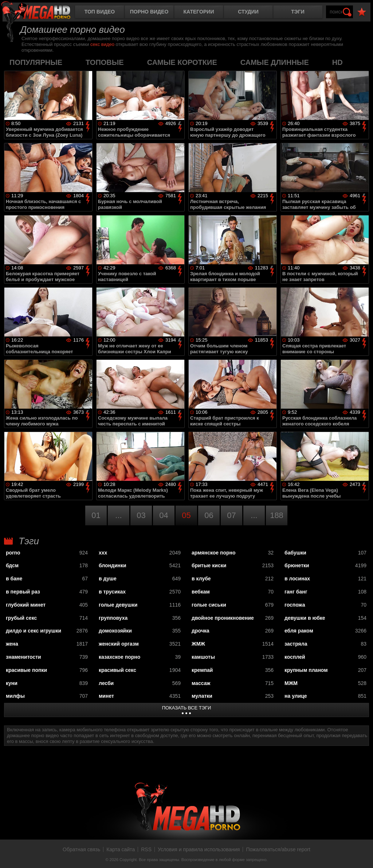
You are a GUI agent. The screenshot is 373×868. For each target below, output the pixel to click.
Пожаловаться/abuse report (278, 849)
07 (231, 515)
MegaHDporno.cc (42, 13)
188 (277, 515)
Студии (248, 12)
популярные (36, 62)
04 (164, 515)
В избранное (362, 12)
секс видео (102, 44)
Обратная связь (81, 849)
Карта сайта (121, 849)
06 (209, 515)
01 (96, 515)
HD (337, 62)
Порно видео (149, 12)
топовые (105, 62)
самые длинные (275, 62)
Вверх (362, 855)
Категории (199, 12)
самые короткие (182, 62)
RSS (146, 849)
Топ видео (100, 12)
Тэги (298, 12)
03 (141, 515)
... (118, 515)
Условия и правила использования (199, 849)
